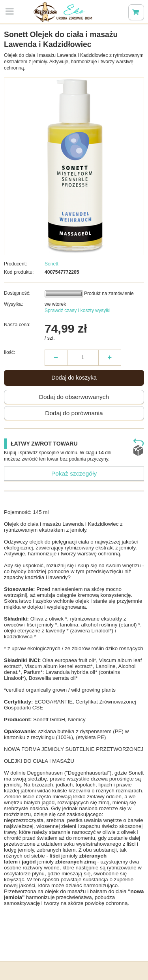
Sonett (52, 264)
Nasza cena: (17, 325)
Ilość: (9, 352)
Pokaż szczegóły (74, 473)
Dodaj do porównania (74, 413)
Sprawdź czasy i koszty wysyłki (78, 310)
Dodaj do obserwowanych (74, 397)
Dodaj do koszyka (74, 378)
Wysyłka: (13, 304)
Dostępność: (17, 293)
